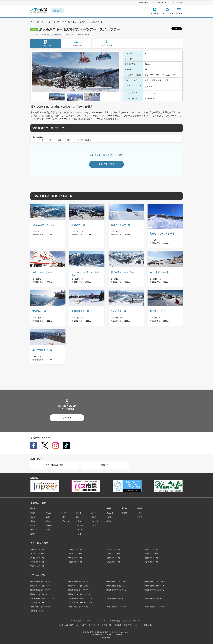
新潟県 (83, 22)
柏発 (78, 517)
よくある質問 (81, 625)
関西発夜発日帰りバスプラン (79, 590)
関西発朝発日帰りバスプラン (41, 590)
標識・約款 (148, 625)
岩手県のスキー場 (75, 549)
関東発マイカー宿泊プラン (40, 586)
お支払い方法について (131, 621)
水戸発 (94, 513)
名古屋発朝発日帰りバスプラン (42, 598)
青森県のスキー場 (37, 549)
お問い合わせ (94, 625)
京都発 (109, 517)
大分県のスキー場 (151, 562)
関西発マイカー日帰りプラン (79, 594)
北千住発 (34, 530)
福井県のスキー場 (113, 558)
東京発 (33, 517)
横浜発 (63, 513)
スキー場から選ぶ (69, 22)
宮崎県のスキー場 (37, 566)
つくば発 (95, 521)
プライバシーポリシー (132, 625)
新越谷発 (49, 525)
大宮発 (48, 513)
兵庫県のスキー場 (37, 562)
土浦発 (94, 525)
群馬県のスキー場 (75, 554)
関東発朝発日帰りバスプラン (41, 582)
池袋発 (33, 521)
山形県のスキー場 (113, 549)
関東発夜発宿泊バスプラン (155, 582)
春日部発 (49, 530)
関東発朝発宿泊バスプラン (117, 582)
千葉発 (79, 534)
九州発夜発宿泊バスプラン (155, 607)
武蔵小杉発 (65, 521)
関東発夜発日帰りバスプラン (79, 582)
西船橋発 (79, 525)
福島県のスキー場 (151, 549)
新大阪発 (110, 513)
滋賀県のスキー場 (151, 558)
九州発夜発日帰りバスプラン (79, 607)
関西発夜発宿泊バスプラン (117, 590)
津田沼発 (79, 530)
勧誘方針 (105, 465)
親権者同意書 (115, 621)
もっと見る (67, 418)
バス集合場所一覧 (78, 621)
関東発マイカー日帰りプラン (79, 586)
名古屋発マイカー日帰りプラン (80, 603)
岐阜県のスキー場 (75, 558)
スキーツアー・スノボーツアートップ (45, 22)
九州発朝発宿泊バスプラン (117, 607)
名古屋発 (125, 513)
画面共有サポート (107, 638)
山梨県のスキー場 (113, 554)
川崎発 (63, 517)
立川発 (33, 534)
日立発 (94, 517)
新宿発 (33, 513)
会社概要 (118, 625)
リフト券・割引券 (37, 611)
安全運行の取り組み (66, 625)
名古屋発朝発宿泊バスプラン (117, 598)
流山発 (79, 521)
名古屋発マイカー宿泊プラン (41, 603)
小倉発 (139, 513)
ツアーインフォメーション (97, 621)
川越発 (48, 517)
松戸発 (79, 513)
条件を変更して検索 (107, 164)
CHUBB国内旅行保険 (55, 465)
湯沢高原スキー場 (96, 22)
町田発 (33, 525)
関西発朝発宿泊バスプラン (155, 590)
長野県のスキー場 (151, 554)
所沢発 (48, 521)
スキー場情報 (76, 43)
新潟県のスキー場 (37, 558)
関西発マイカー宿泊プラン (40, 594)
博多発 (139, 517)
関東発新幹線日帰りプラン (155, 586)
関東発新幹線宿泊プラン (116, 586)
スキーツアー (46, 43)
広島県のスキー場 (113, 562)
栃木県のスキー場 (37, 554)
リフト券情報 (107, 43)
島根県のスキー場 (75, 562)
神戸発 (109, 521)
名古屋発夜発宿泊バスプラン (155, 598)
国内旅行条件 (107, 625)
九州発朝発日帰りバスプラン (41, 607)
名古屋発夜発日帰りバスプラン (80, 598)
